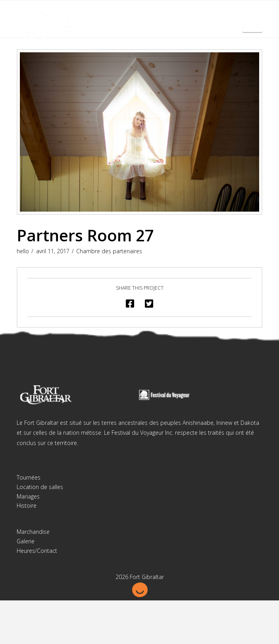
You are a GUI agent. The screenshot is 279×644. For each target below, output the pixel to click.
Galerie (26, 541)
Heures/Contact (37, 551)
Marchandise (33, 532)
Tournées (29, 477)
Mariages (28, 496)
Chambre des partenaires (109, 251)
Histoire (27, 505)
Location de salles (40, 487)
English (252, 26)
